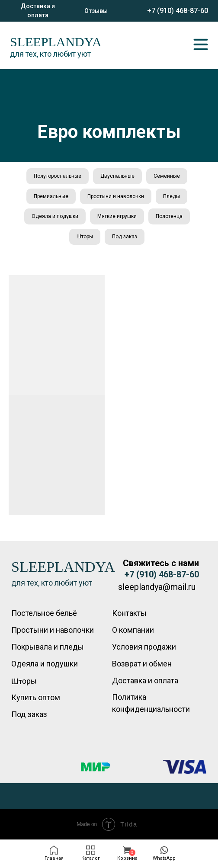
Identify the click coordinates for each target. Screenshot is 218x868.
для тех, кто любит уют (50, 54)
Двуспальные (117, 176)
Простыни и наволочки (116, 196)
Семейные (167, 176)
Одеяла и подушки (55, 216)
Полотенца (169, 216)
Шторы (85, 237)
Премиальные (51, 196)
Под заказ (125, 237)
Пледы (172, 196)
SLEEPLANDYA (56, 42)
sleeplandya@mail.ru (157, 587)
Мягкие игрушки (117, 216)
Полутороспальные (58, 176)
